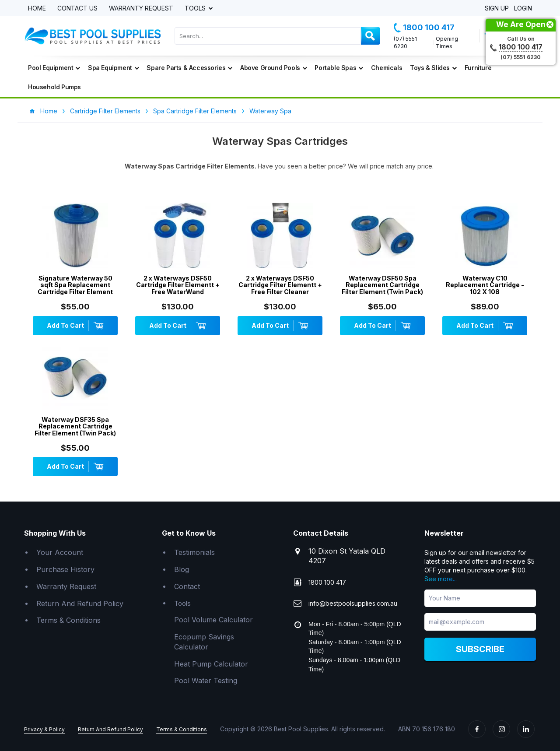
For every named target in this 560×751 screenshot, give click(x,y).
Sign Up (497, 9)
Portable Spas (339, 68)
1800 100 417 (424, 28)
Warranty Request (141, 9)
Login (523, 9)
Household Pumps (54, 87)
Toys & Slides (433, 68)
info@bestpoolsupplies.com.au (353, 603)
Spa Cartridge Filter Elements (195, 111)
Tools (196, 9)
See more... (441, 579)
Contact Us (77, 9)
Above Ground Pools (273, 68)
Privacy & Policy (44, 729)
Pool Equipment (54, 68)
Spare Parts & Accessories (189, 68)
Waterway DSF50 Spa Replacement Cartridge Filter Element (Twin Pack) (382, 285)
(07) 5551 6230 (405, 42)
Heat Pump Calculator (211, 664)
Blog (182, 569)
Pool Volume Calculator (213, 620)
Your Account (60, 552)
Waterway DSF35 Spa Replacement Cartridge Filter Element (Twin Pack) (75, 426)
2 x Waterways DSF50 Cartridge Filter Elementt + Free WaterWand (178, 285)
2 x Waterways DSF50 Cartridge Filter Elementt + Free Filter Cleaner (280, 285)
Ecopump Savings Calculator (204, 642)
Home (37, 9)
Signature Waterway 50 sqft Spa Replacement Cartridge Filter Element (75, 285)
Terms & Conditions (68, 620)
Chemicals (387, 68)
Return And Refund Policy (80, 604)
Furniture (478, 68)
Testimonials (194, 552)
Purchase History (65, 569)
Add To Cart (75, 326)
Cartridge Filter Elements (105, 111)
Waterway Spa (270, 111)
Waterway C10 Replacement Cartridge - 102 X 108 (485, 285)
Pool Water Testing (206, 681)
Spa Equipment (113, 68)
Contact (187, 586)
